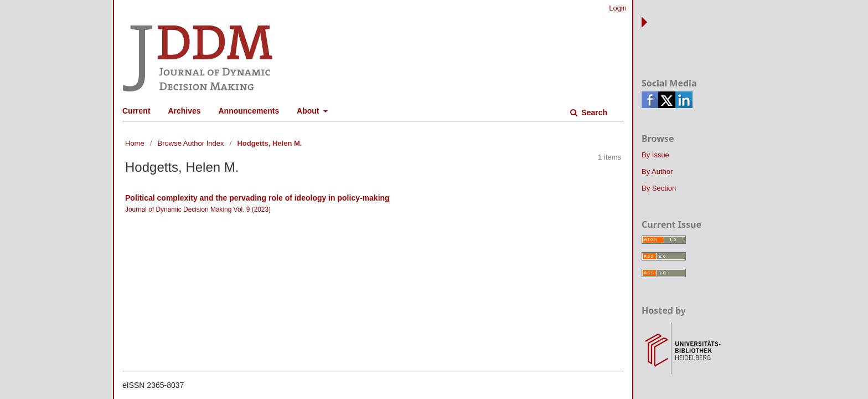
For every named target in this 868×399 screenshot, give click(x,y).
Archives (184, 111)
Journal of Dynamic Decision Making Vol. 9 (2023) (198, 209)
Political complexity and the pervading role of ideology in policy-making (257, 198)
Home (135, 143)
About (309, 111)
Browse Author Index (191, 143)
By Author (657, 172)
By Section (659, 188)
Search (593, 112)
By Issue (655, 155)
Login (618, 8)
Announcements (249, 111)
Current (136, 111)
